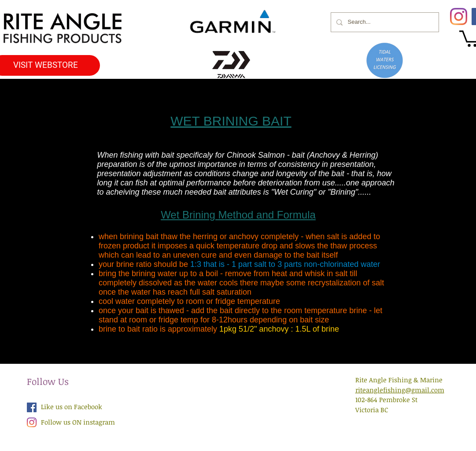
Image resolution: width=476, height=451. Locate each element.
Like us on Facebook (72, 407)
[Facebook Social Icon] (32, 407)
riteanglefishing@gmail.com (400, 390)
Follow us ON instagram (78, 422)
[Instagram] (459, 17)
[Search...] (384, 22)
